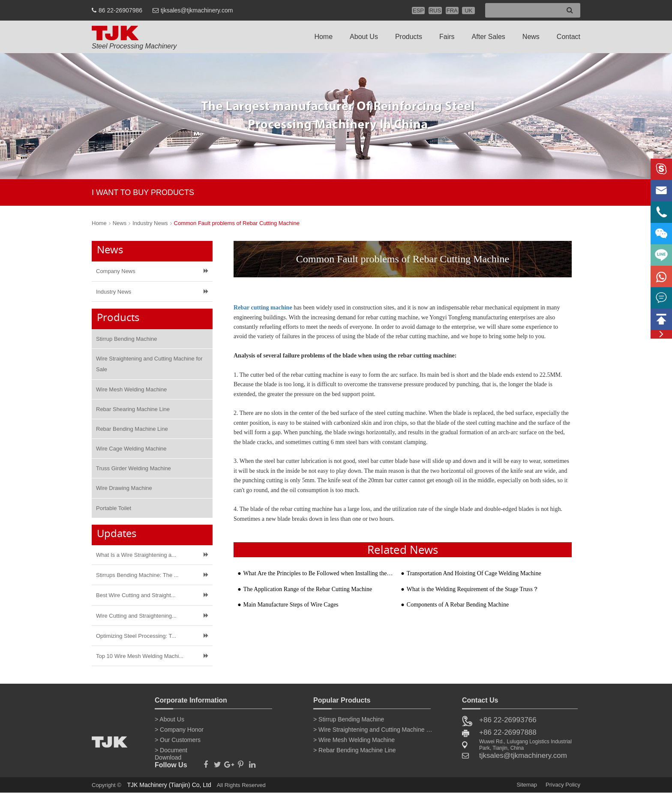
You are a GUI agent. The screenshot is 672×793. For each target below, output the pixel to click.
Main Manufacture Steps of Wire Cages (291, 605)
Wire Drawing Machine (124, 488)
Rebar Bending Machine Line (132, 429)
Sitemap (527, 785)
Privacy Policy (563, 785)
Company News (116, 271)
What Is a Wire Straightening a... (136, 555)
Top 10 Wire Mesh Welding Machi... (140, 656)
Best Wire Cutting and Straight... (136, 595)
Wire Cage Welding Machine (131, 449)
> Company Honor (179, 730)
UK (468, 11)
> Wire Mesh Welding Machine (354, 740)
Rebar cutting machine (263, 308)
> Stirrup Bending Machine (349, 719)
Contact (568, 37)
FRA (452, 11)
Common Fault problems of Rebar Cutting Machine (237, 223)
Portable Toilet (114, 508)
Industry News (150, 223)
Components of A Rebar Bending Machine (458, 605)
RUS (435, 11)
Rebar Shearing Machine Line (133, 409)
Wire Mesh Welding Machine (131, 389)
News (531, 37)
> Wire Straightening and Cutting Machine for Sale (373, 730)
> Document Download (171, 752)
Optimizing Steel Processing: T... (136, 636)
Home (323, 37)
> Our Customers (178, 740)
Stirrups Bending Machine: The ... (137, 575)
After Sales (489, 37)
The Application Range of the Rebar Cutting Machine (308, 589)
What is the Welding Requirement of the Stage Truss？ (473, 589)
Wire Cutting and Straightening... (136, 616)
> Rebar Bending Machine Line (355, 750)
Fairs (447, 37)
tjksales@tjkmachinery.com (197, 10)
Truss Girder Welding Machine (133, 468)
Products (409, 37)
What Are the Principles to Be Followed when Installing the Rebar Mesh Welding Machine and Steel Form (318, 573)
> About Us (169, 719)
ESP (418, 11)
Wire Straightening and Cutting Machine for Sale (149, 364)
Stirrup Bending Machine (126, 339)
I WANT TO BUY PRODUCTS (143, 192)
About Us (364, 37)
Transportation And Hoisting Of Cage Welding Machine (474, 573)
